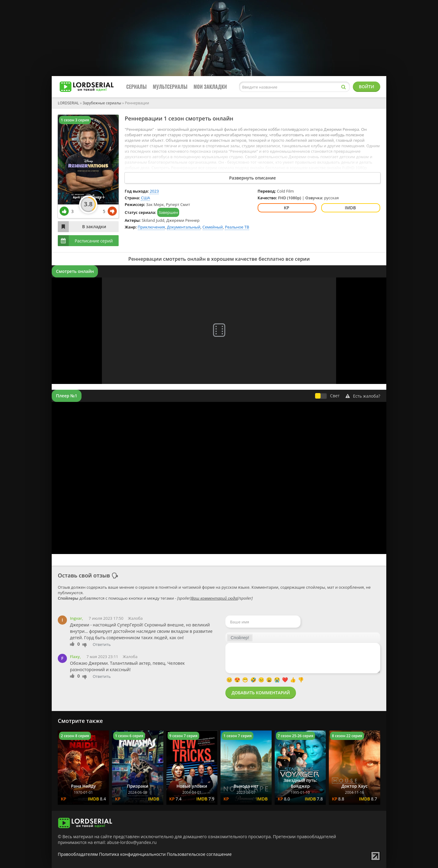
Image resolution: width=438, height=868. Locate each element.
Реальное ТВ (237, 227)
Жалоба (135, 618)
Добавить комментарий (261, 693)
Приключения (151, 227)
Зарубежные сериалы (102, 103)
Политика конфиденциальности (132, 854)
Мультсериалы (170, 87)
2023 (154, 191)
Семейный (213, 227)
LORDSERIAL (68, 103)
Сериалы (136, 87)
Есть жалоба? (363, 396)
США (145, 198)
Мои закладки (210, 87)
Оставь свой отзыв (84, 575)
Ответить (102, 644)
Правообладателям (78, 854)
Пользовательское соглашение (199, 854)
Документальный (184, 227)
